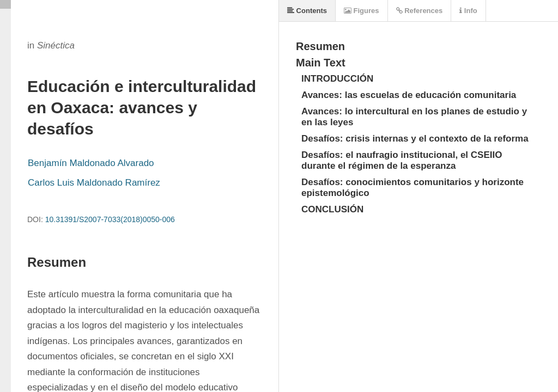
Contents (307, 11)
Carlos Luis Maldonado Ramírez (94, 183)
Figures (362, 11)
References (420, 11)
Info (468, 11)
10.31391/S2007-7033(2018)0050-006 (110, 219)
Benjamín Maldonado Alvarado (91, 163)
